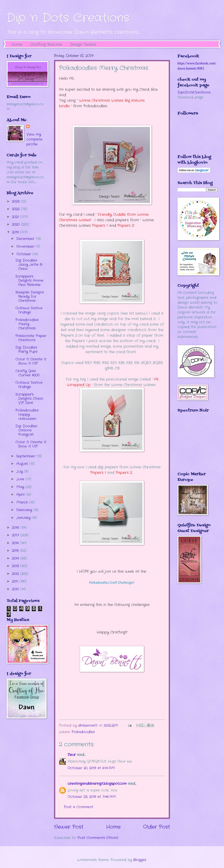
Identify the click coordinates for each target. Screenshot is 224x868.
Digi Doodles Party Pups (26, 350)
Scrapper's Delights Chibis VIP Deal (29, 399)
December (26, 239)
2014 (16, 558)
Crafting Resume (46, 45)
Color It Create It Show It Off (31, 361)
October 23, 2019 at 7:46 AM (92, 797)
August (23, 464)
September (26, 456)
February (25, 510)
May (21, 487)
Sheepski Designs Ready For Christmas (30, 296)
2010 (16, 589)
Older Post (157, 827)
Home (17, 45)
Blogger (140, 860)
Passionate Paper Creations (31, 338)
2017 (16, 535)
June (21, 479)
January (24, 518)
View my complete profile (34, 139)
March (23, 502)
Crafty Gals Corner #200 (27, 373)
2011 (16, 581)
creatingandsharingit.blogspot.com (97, 784)
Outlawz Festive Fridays (29, 310)
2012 (16, 574)
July (20, 472)
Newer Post (69, 827)
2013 (16, 566)
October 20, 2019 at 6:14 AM (91, 768)
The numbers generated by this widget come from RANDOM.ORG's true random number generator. (193, 445)
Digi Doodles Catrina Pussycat (26, 430)
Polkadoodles (83, 732)
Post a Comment (78, 807)
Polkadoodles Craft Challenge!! (112, 583)
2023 (16, 201)
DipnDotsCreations (194, 92)
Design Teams (83, 45)
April (21, 495)
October (24, 254)
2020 (16, 224)
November (26, 247)
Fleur (72, 755)
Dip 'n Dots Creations (68, 18)
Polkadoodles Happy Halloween (27, 415)
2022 (16, 209)
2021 (16, 217)
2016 (16, 543)
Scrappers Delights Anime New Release (29, 281)
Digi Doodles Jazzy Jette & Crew (29, 265)
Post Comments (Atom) (98, 838)
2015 (16, 551)
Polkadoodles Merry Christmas (27, 324)
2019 (16, 232)
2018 (16, 528)
